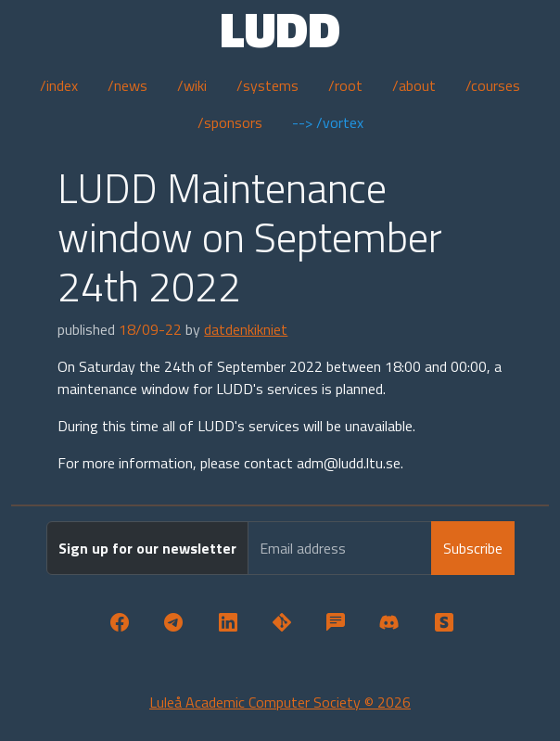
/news (127, 85)
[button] (118, 623)
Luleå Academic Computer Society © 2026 (280, 702)
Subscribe (473, 548)
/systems (267, 85)
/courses (493, 85)
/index (59, 85)
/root (345, 85)
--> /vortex (328, 122)
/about (414, 85)
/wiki (192, 85)
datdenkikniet (246, 329)
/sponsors (230, 122)
